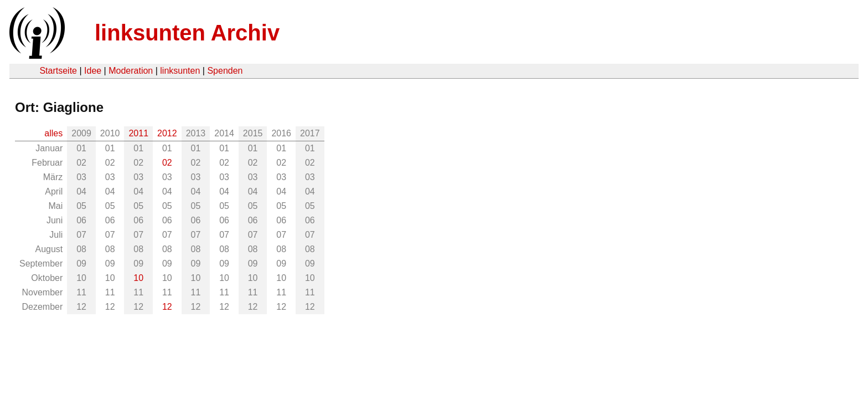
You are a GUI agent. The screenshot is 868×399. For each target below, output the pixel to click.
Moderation (131, 71)
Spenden (225, 71)
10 (138, 278)
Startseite (58, 71)
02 (167, 163)
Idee (93, 71)
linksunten (180, 71)
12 (167, 307)
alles (53, 133)
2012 (167, 133)
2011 (138, 133)
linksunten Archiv (187, 33)
